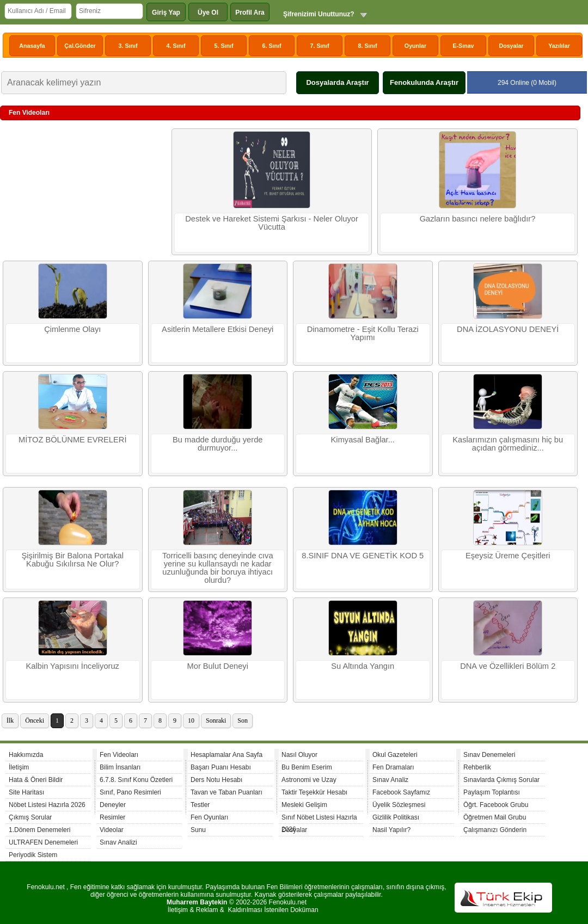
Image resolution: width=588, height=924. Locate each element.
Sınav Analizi (118, 842)
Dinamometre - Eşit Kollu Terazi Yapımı (363, 333)
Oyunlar (415, 46)
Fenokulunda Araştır (424, 82)
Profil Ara (250, 13)
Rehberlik (477, 767)
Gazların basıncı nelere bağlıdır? (478, 219)
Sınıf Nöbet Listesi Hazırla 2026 (319, 819)
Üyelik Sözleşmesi (399, 805)
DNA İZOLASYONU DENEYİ (508, 329)
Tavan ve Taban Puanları (226, 792)
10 (191, 720)
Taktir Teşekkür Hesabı (314, 792)
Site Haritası (26, 792)
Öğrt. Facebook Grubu (496, 805)
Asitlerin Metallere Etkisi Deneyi (218, 329)
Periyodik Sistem (33, 855)
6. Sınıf (272, 46)
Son (243, 720)
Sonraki (216, 720)
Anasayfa (32, 46)
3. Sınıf (128, 46)
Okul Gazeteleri (395, 755)
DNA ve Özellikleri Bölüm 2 (508, 666)
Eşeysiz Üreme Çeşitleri (508, 556)
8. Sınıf (368, 46)
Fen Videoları (119, 755)
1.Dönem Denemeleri (39, 830)
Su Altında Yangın (363, 666)
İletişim (19, 767)
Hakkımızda (26, 755)
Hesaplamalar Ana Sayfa (226, 755)
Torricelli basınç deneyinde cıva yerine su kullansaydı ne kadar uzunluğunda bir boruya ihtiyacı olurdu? (218, 568)
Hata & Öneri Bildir (36, 780)
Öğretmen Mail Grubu (495, 817)
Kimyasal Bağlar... (363, 440)
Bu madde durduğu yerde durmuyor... (218, 444)
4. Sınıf (176, 46)
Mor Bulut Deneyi (218, 666)
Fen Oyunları (209, 817)
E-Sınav (463, 46)
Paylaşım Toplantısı (492, 792)
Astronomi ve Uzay (309, 780)
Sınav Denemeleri (489, 755)
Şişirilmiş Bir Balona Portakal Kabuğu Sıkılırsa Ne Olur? (73, 560)
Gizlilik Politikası (396, 817)
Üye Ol (208, 13)
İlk (10, 720)
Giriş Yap (166, 13)
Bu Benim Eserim (307, 767)
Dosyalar (511, 46)
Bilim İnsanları (120, 767)
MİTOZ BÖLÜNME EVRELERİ (72, 440)
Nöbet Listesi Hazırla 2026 (47, 805)
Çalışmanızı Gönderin (495, 830)
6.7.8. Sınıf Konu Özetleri (136, 780)
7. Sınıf (320, 46)
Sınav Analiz (390, 780)
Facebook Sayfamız (401, 792)
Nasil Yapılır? (391, 830)
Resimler (112, 817)
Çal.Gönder (80, 46)
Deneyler (113, 805)
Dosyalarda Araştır (337, 82)
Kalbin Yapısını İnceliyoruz (73, 666)
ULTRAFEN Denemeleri (43, 842)
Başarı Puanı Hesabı (221, 767)
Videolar (112, 830)
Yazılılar (559, 46)
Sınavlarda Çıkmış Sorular (501, 780)
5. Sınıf (224, 46)
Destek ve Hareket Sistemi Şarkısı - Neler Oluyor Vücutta (272, 223)
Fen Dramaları (393, 767)
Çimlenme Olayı (72, 329)
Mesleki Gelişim (304, 805)
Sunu (198, 830)
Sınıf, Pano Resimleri (130, 792)
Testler (200, 805)
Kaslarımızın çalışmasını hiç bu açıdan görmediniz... (508, 444)
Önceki (35, 720)
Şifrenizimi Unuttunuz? (319, 14)
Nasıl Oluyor (299, 755)
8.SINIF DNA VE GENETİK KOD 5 (363, 556)
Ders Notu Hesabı (216, 780)
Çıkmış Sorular (30, 817)
